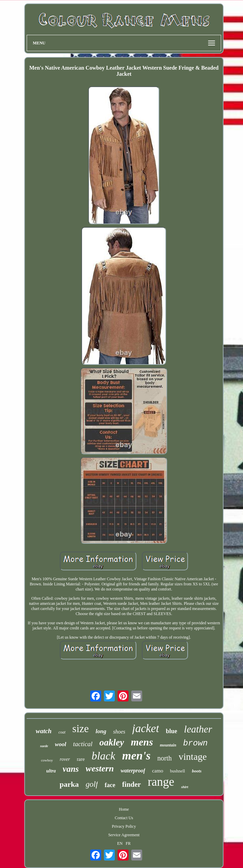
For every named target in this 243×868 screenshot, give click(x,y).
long (101, 731)
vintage (193, 757)
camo (158, 771)
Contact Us (124, 818)
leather (198, 729)
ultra (51, 771)
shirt (185, 787)
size (81, 729)
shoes (119, 732)
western (100, 769)
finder (131, 784)
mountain (168, 745)
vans (71, 769)
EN (120, 843)
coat (62, 732)
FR (128, 843)
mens (142, 742)
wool (61, 744)
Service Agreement (124, 835)
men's (136, 756)
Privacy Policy (124, 826)
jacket (146, 728)
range (161, 782)
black (103, 756)
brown (195, 743)
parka (69, 784)
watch (43, 731)
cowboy (47, 760)
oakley (112, 742)
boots (197, 771)
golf (92, 784)
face (110, 785)
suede (44, 746)
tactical (83, 744)
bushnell (177, 771)
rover (65, 759)
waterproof (133, 771)
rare (81, 759)
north (164, 758)
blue (171, 731)
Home (124, 809)
